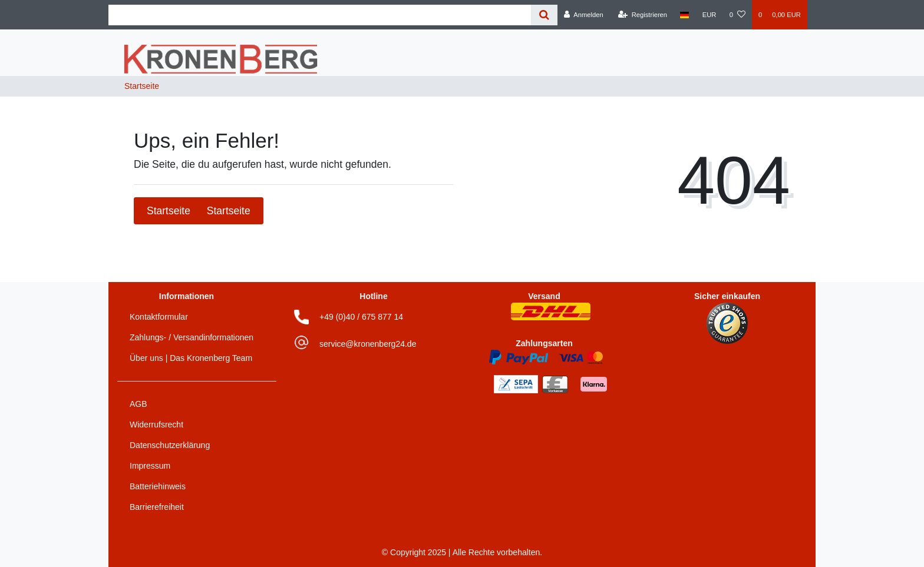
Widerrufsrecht (156, 425)
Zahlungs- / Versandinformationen (192, 337)
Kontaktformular (159, 317)
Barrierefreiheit (157, 507)
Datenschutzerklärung (170, 445)
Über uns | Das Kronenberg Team (191, 358)
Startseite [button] (199, 211)
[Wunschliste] (737, 15)
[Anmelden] (584, 15)
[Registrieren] (643, 15)
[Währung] (709, 15)
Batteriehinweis (158, 486)
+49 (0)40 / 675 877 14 (361, 317)
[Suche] (544, 15)
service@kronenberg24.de (368, 344)
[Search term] (320, 15)
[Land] (684, 15)
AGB (138, 404)
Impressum (150, 466)
